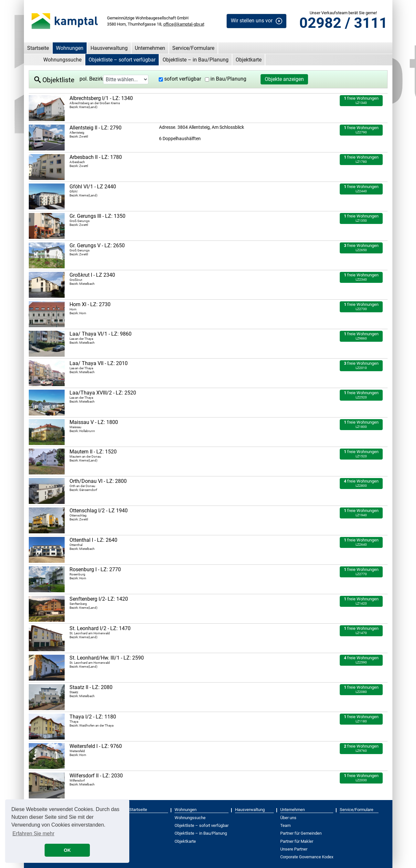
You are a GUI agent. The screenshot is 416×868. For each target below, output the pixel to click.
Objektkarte (249, 60)
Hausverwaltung (109, 48)
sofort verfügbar (183, 79)
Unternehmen (150, 48)
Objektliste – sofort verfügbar (122, 60)
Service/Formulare (193, 48)
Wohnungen (70, 48)
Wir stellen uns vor (252, 21)
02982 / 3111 (343, 23)
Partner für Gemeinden (301, 833)
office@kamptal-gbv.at (184, 24)
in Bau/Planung (228, 79)
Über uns (288, 818)
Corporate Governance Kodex (307, 857)
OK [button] (67, 850)
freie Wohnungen (361, 100)
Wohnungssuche (62, 60)
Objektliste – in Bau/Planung (196, 60)
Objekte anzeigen (284, 79)
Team (285, 825)
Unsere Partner (294, 849)
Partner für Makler (297, 841)
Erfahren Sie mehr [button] (33, 834)
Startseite (38, 48)
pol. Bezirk (91, 79)
